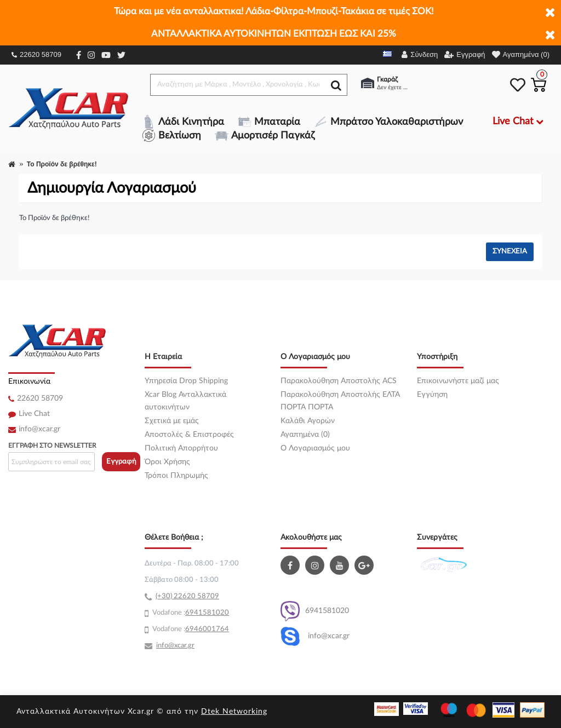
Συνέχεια (510, 252)
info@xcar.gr (39, 429)
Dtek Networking (234, 712)
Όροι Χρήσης (167, 462)
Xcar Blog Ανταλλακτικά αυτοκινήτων (185, 401)
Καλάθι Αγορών (308, 421)
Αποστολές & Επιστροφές (189, 435)
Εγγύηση (432, 395)
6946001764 (207, 629)
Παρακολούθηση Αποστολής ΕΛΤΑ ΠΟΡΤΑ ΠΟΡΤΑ (340, 401)
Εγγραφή (121, 462)
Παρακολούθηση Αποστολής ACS (339, 381)
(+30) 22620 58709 (187, 596)
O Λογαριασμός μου (315, 448)
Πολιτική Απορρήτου (181, 448)
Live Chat (34, 414)
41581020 (211, 613)
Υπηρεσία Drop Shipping (186, 381)
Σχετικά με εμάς (172, 421)
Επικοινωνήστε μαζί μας (458, 381)
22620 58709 (36, 54)
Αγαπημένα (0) (305, 435)
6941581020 (315, 611)
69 (190, 613)
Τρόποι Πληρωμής (176, 476)
